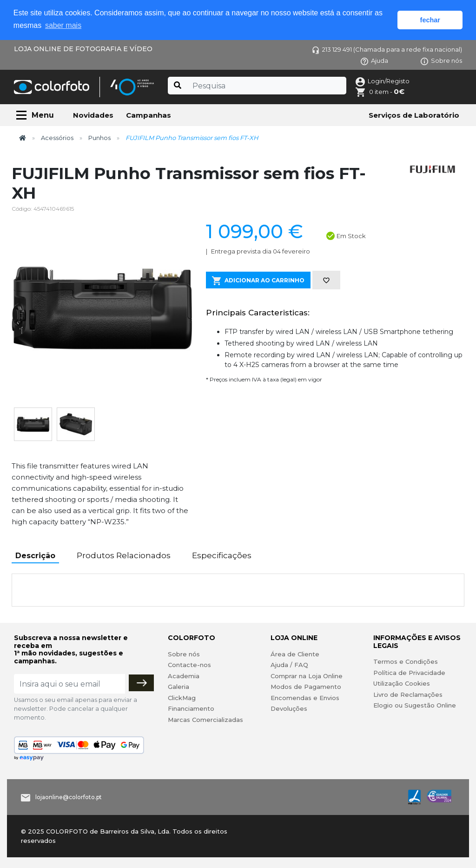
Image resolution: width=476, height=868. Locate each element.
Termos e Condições (406, 661)
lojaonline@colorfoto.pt (69, 797)
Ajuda (374, 60)
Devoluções (289, 708)
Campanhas (149, 115)
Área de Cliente (295, 654)
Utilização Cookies (402, 683)
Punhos (99, 138)
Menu (43, 115)
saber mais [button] (63, 25)
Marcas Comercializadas (205, 720)
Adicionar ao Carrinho (258, 281)
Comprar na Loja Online (307, 676)
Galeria (178, 687)
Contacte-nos (189, 665)
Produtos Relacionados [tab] (124, 555)
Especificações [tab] (222, 555)
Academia (184, 676)
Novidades (93, 115)
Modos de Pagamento (306, 687)
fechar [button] (430, 20)
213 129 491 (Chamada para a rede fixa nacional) (387, 49)
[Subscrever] (141, 683)
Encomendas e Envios (305, 698)
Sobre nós (441, 60)
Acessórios (57, 138)
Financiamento (191, 708)
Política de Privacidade (409, 673)
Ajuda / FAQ (289, 665)
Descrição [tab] (35, 556)
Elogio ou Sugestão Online (415, 705)
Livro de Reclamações (408, 694)
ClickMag (182, 698)
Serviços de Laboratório (414, 115)
